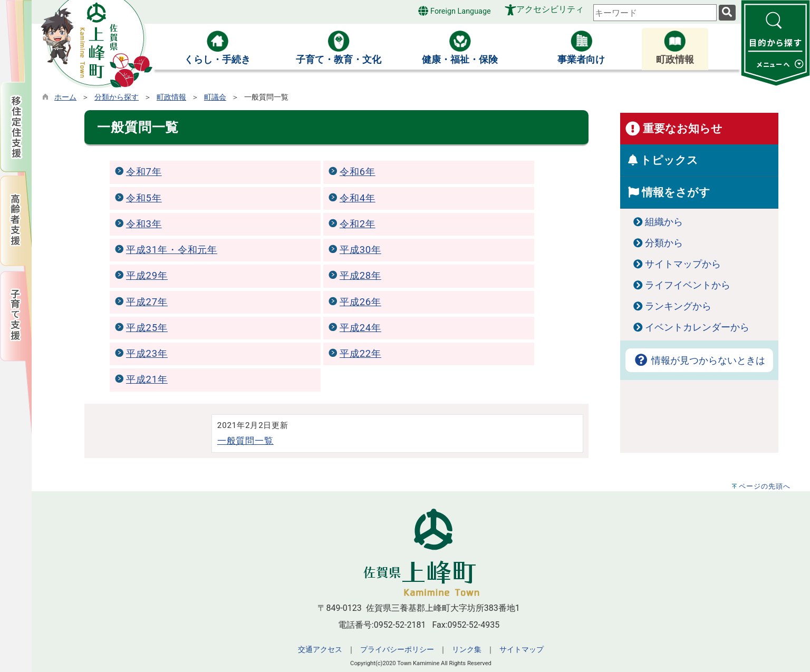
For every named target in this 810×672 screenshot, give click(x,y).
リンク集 (467, 650)
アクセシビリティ (550, 9)
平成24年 (360, 328)
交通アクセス (320, 650)
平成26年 (360, 302)
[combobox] (655, 13)
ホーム (65, 97)
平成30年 (360, 250)
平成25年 (147, 328)
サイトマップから (683, 264)
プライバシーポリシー (397, 650)
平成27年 (147, 302)
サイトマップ (522, 650)
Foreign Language (454, 11)
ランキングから (678, 306)
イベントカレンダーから (697, 327)
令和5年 (144, 198)
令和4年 (358, 198)
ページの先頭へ (765, 486)
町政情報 (171, 97)
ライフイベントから (688, 285)
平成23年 (147, 354)
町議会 (215, 97)
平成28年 (360, 276)
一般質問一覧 (245, 441)
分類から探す (117, 97)
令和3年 (144, 224)
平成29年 (147, 276)
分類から (664, 243)
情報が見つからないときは (699, 361)
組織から (664, 222)
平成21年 (147, 379)
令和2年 (358, 224)
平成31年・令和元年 (172, 250)
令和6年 (358, 172)
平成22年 (360, 354)
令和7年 (144, 172)
